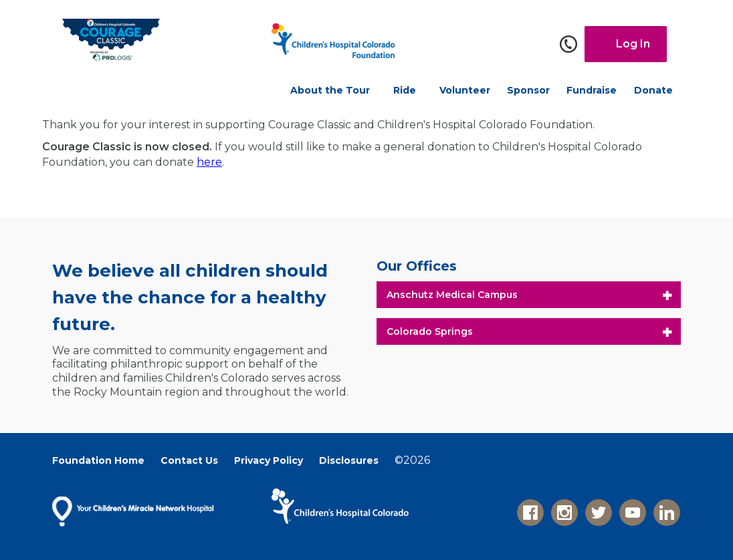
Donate (653, 90)
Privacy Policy (269, 460)
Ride (405, 90)
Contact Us (189, 460)
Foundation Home (98, 460)
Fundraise (592, 90)
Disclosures (349, 460)
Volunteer (465, 90)
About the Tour (330, 90)
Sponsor (528, 90)
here (209, 162)
